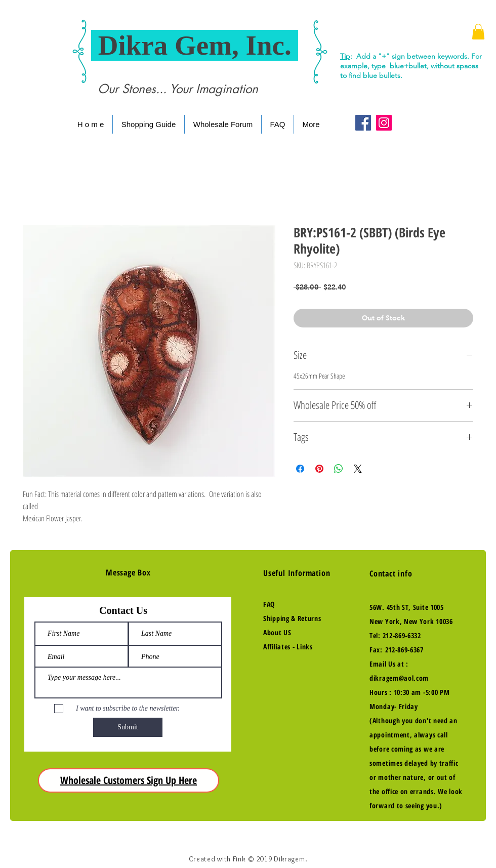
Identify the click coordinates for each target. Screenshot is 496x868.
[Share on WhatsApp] (339, 469)
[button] (478, 32)
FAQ (269, 604)
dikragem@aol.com (399, 678)
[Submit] (128, 727)
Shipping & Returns (292, 618)
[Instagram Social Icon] (384, 123)
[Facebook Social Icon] (363, 123)
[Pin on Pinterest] (319, 469)
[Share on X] (358, 469)
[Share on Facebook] (300, 469)
